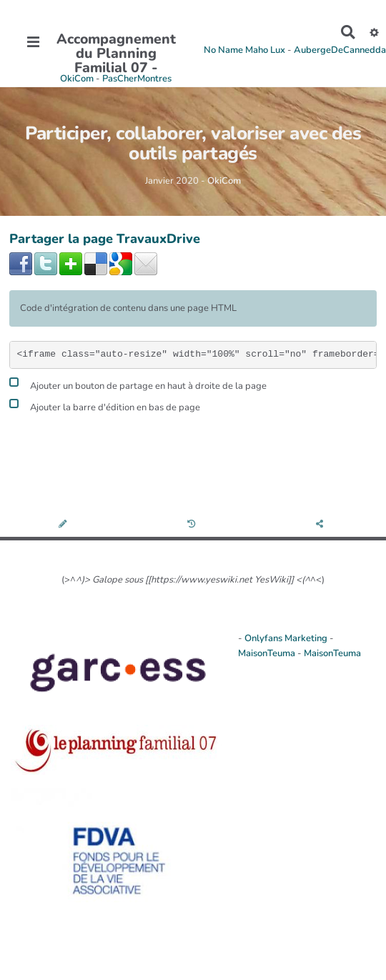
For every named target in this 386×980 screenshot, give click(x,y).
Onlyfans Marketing (287, 638)
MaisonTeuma (268, 653)
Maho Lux (265, 50)
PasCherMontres (137, 79)
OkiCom (78, 79)
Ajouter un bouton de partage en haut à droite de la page (138, 384)
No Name (223, 50)
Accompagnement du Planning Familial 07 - (116, 54)
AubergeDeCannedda (340, 50)
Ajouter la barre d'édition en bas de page (105, 406)
